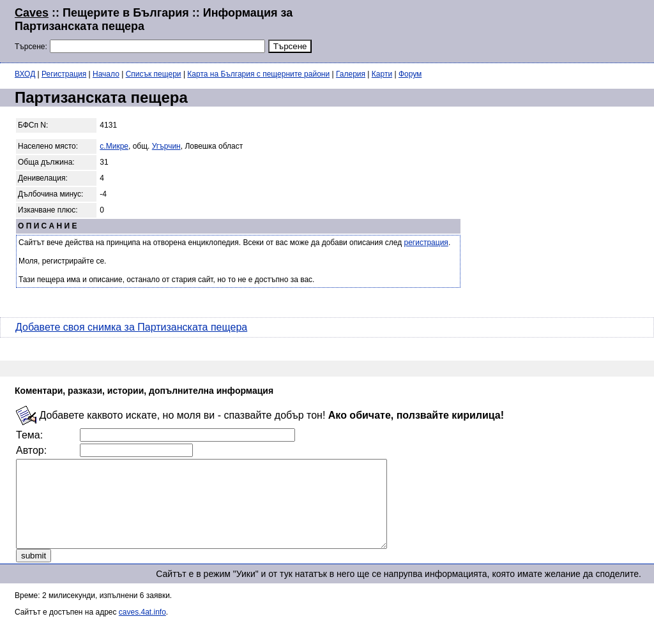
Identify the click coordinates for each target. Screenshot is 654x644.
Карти (382, 74)
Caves (32, 13)
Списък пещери (154, 74)
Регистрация (64, 74)
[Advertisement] (484, 30)
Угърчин (166, 146)
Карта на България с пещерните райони (258, 74)
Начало (106, 74)
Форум (410, 74)
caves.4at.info (142, 629)
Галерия (351, 74)
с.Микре (114, 146)
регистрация (426, 243)
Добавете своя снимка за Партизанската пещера (131, 327)
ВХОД (25, 74)
